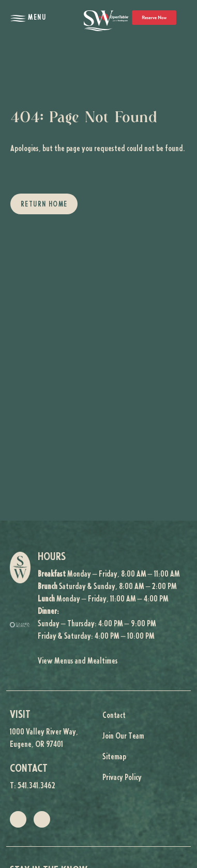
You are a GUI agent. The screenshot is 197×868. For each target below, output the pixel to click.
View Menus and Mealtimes (78, 661)
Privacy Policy (122, 778)
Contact (114, 716)
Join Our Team (123, 737)
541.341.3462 (36, 786)
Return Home (44, 205)
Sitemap (114, 757)
